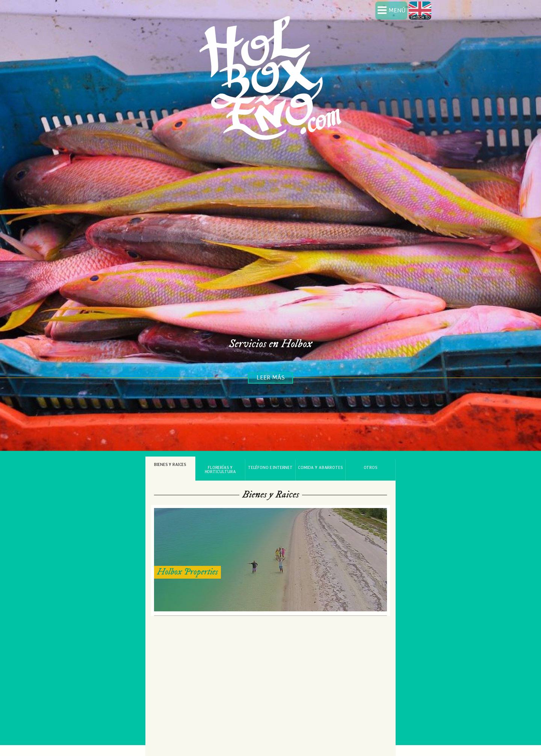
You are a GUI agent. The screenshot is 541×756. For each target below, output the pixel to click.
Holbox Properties (187, 565)
